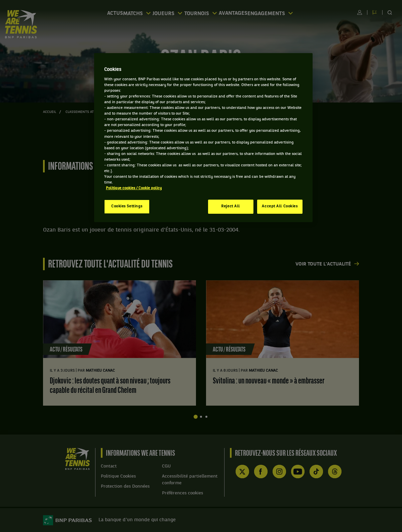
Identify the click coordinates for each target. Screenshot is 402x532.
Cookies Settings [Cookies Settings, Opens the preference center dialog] (127, 206)
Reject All (231, 206)
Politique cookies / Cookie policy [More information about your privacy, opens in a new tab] (134, 188)
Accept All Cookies (280, 206)
